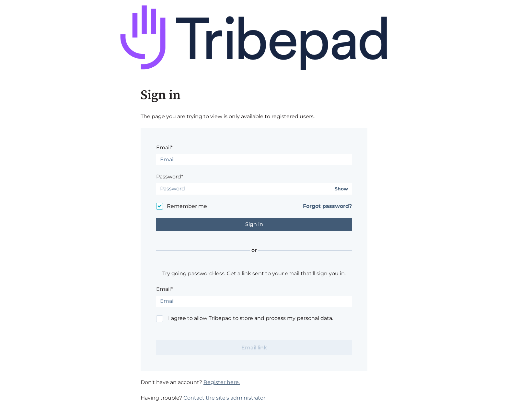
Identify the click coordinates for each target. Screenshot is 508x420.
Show (341, 189)
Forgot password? (327, 206)
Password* (170, 177)
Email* (164, 148)
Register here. (222, 382)
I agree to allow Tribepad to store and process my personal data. (251, 318)
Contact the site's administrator (224, 398)
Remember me (187, 206)
